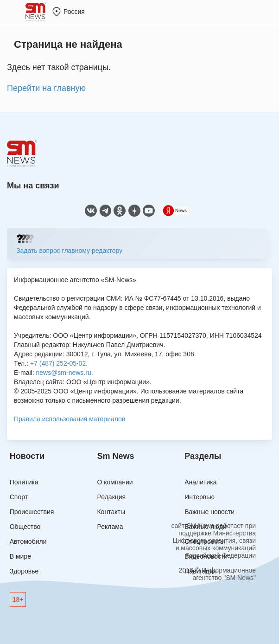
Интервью (200, 497)
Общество (25, 527)
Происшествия (32, 512)
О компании (115, 482)
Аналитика (200, 482)
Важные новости (209, 512)
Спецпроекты (205, 541)
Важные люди (205, 527)
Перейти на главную (46, 88)
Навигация (200, 571)
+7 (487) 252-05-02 (58, 363)
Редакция (111, 497)
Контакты (111, 512)
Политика (24, 482)
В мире (20, 556)
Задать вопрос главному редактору (69, 251)
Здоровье (24, 571)
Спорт (19, 497)
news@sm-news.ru (63, 373)
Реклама (110, 527)
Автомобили (28, 541)
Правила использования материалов (70, 419)
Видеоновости (206, 556)
